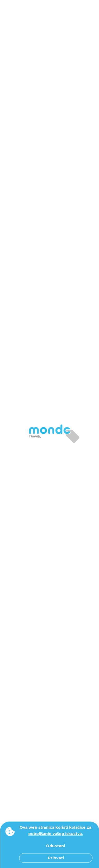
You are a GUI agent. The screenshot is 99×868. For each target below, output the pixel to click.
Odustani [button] (55, 846)
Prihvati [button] (56, 858)
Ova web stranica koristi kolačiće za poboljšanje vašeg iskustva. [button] (55, 831)
